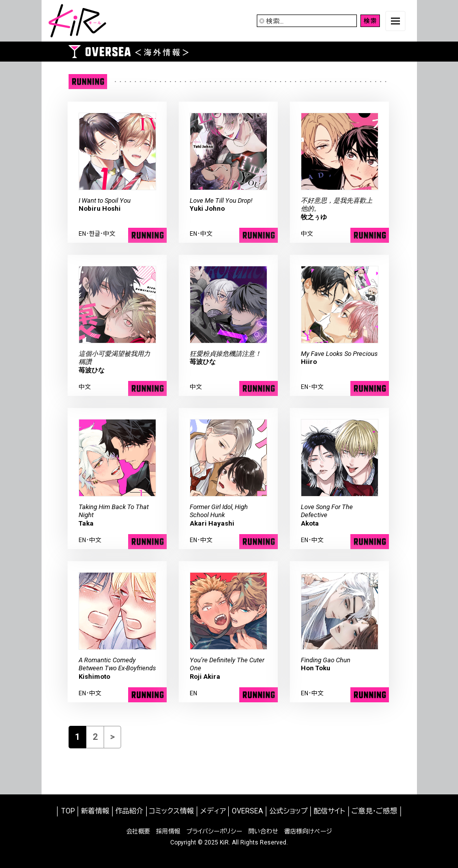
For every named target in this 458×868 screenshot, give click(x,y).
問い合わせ (263, 831)
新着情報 (95, 811)
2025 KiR (216, 842)
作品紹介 (129, 811)
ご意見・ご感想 (374, 811)
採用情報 (168, 831)
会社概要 (138, 831)
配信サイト (330, 811)
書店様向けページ (308, 831)
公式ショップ (289, 811)
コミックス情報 (171, 811)
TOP (68, 811)
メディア (213, 811)
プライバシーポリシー (214, 831)
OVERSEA (248, 811)
